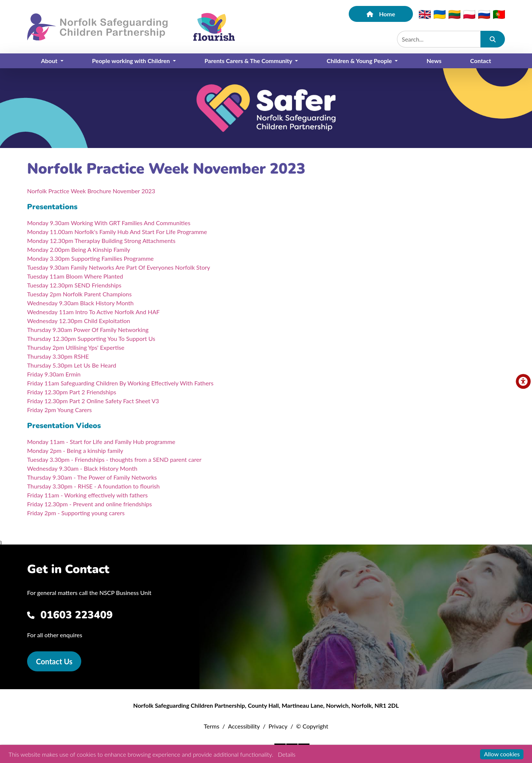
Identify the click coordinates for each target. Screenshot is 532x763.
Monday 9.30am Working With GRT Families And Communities (109, 223)
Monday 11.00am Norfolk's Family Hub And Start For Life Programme (117, 232)
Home (381, 14)
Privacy (278, 726)
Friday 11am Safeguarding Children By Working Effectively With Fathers (120, 383)
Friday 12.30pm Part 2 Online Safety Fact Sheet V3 (93, 401)
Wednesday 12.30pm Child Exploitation (79, 321)
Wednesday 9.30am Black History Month (80, 303)
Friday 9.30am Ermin (54, 374)
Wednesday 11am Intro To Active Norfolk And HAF (93, 312)
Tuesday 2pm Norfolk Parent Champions (79, 294)
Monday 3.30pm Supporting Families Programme (90, 258)
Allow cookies (502, 754)
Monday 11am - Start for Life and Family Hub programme (101, 442)
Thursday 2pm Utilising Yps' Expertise (76, 347)
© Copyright (312, 726)
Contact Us (54, 661)
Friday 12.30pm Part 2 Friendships (72, 392)
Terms (211, 726)
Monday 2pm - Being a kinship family (75, 450)
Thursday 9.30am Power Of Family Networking (88, 330)
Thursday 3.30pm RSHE (58, 356)
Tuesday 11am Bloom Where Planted (75, 276)
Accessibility (244, 726)
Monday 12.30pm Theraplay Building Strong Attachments (101, 241)
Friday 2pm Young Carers (59, 410)
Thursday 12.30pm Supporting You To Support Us (91, 338)
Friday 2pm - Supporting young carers (76, 513)
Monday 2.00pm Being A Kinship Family (79, 249)
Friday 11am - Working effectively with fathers (87, 495)
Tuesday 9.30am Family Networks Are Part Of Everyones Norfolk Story (119, 267)
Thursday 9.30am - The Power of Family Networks (92, 477)
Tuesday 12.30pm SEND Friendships (74, 285)
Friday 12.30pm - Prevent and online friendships (89, 504)
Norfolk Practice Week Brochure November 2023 (91, 191)
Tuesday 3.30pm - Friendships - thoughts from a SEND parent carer (114, 459)
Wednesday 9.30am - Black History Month (82, 468)
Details (287, 754)
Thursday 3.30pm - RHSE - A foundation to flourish (93, 486)
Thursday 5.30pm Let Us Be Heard (72, 365)
